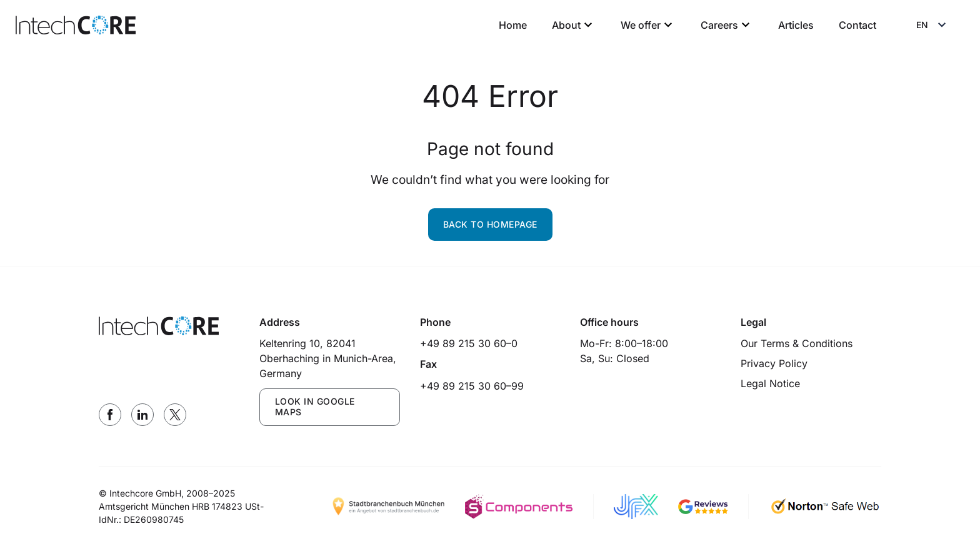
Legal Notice (770, 383)
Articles (796, 25)
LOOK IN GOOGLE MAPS (315, 407)
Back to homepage (490, 224)
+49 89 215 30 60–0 (469, 343)
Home (513, 25)
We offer (648, 25)
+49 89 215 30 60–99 (472, 386)
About (574, 25)
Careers (727, 25)
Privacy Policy (774, 363)
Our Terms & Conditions (797, 343)
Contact (857, 25)
